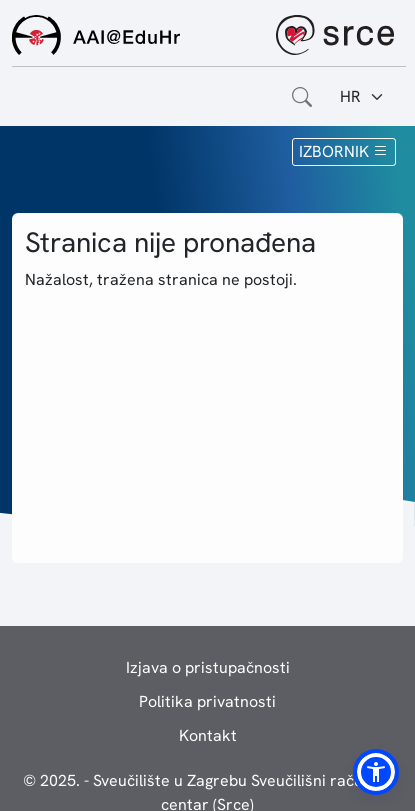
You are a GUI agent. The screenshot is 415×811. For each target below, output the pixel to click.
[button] (376, 772)
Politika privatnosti (207, 701)
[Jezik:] (362, 97)
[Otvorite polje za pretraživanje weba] (302, 97)
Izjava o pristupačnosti (208, 667)
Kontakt (208, 735)
